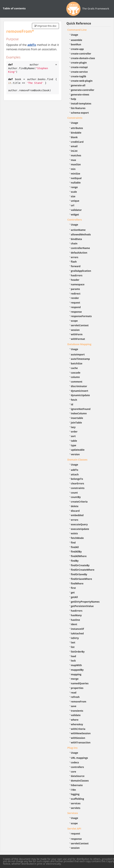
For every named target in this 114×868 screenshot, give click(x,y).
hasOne (76, 620)
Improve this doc (45, 26)
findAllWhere (79, 556)
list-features (78, 108)
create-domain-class (83, 58)
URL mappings (79, 758)
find (73, 543)
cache (74, 368)
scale (74, 192)
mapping (76, 674)
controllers (77, 767)
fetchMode (77, 538)
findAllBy (76, 552)
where (75, 720)
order (74, 432)
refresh (75, 697)
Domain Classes (77, 459)
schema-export (80, 113)
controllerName (80, 248)
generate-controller (83, 90)
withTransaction (81, 742)
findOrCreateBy (80, 565)
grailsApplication (81, 271)
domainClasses (80, 781)
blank (74, 137)
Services (73, 813)
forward (76, 266)
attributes (77, 128)
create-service (79, 72)
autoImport (78, 354)
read (74, 693)
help (74, 99)
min (73, 169)
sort (73, 436)
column (75, 377)
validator (76, 210)
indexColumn (79, 413)
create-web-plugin (82, 81)
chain (74, 243)
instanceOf (77, 629)
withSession (78, 738)
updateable (78, 450)
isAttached (77, 633)
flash (74, 262)
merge (75, 679)
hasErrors (77, 275)
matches (76, 155)
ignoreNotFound (81, 409)
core (74, 772)
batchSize (77, 363)
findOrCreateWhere (83, 570)
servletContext (80, 325)
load (73, 656)
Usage (75, 35)
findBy (75, 561)
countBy (76, 497)
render (75, 298)
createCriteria (79, 502)
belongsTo (77, 479)
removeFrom (79, 702)
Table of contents (14, 8)
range (74, 187)
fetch (74, 400)
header (75, 280)
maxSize (76, 164)
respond (76, 307)
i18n (73, 790)
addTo (32, 45)
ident (74, 624)
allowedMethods (81, 234)
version (75, 454)
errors (75, 257)
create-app (77, 49)
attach (75, 474)
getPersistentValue (82, 606)
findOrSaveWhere (82, 579)
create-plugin (79, 63)
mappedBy (77, 670)
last (73, 642)
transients (77, 711)
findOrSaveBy (79, 574)
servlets (76, 808)
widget (75, 214)
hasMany (76, 615)
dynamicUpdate (80, 395)
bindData (76, 239)
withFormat (78, 339)
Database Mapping (79, 344)
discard (75, 511)
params (75, 289)
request (76, 303)
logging (75, 794)
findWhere (77, 583)
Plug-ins (73, 748)
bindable (76, 133)
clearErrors (78, 483)
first (73, 588)
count (74, 493)
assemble (77, 40)
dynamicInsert (80, 391)
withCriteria (78, 729)
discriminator (79, 386)
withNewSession (81, 733)
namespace (78, 284)
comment (77, 382)
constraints (78, 488)
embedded (77, 515)
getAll (74, 597)
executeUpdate (80, 529)
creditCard (77, 142)
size (73, 196)
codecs (75, 762)
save (74, 706)
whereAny (77, 724)
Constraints (75, 118)
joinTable (76, 423)
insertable (77, 418)
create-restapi (79, 67)
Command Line (77, 30)
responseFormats (81, 316)
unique (75, 201)
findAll (75, 547)
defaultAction (79, 253)
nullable (76, 183)
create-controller (81, 54)
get (73, 592)
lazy (73, 427)
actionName (78, 230)
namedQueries (80, 683)
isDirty (75, 638)
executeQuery (79, 524)
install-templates (81, 103)
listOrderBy (78, 652)
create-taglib (79, 76)
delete (75, 506)
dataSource (78, 776)
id (72, 404)
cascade (76, 373)
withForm (77, 334)
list (73, 647)
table (74, 441)
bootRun (76, 44)
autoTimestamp (80, 359)
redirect (76, 294)
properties (77, 688)
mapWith (76, 665)
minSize (76, 174)
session (75, 330)
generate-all (78, 85)
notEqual (76, 178)
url (73, 205)
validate (76, 715)
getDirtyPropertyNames (85, 602)
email (74, 146)
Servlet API (74, 828)
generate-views (80, 94)
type (74, 445)
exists (74, 533)
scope (74, 321)
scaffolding (77, 799)
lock (73, 661)
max (73, 160)
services (76, 803)
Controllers (75, 220)
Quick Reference (79, 23)
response (76, 312)
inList (74, 151)
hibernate (77, 785)
